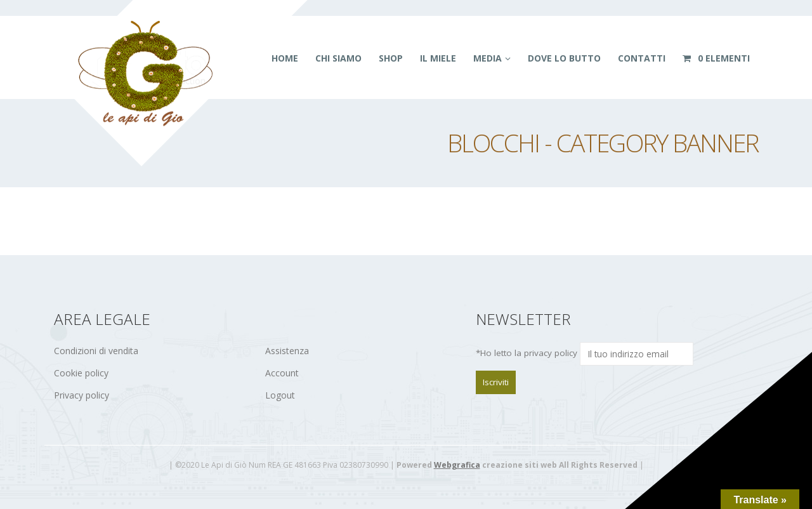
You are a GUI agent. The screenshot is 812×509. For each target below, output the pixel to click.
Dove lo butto (564, 58)
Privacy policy (82, 395)
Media (488, 58)
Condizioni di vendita (96, 351)
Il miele (438, 58)
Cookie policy (81, 373)
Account (282, 373)
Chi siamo (338, 58)
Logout (280, 395)
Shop (391, 58)
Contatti (642, 58)
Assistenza (287, 351)
